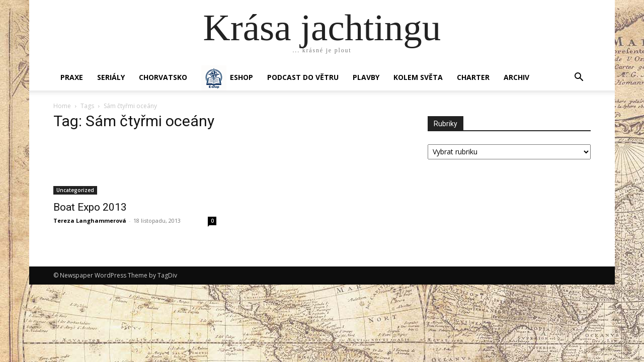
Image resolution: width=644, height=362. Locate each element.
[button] (579, 78)
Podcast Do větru (303, 77)
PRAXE (72, 77)
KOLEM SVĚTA (418, 77)
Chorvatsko (163, 77)
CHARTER (473, 77)
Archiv (516, 77)
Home (62, 106)
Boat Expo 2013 (90, 207)
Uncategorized (75, 190)
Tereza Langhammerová (90, 220)
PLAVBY (366, 77)
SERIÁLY (111, 77)
